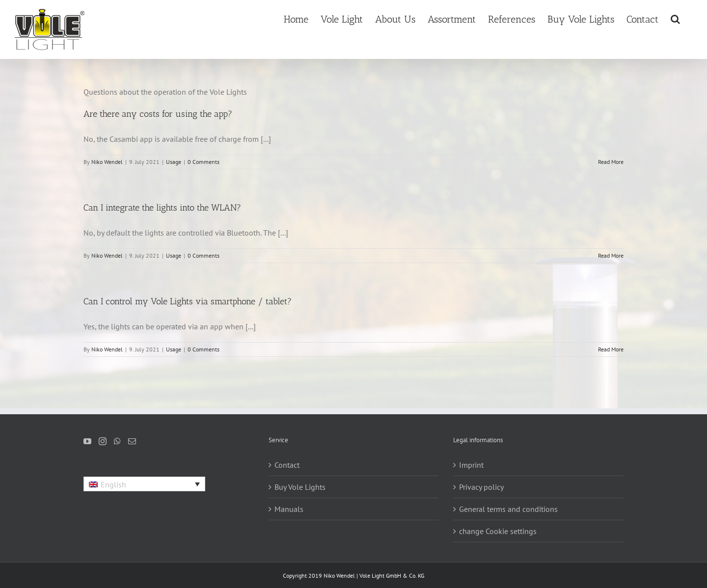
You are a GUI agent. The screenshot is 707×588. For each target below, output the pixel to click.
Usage (174, 162)
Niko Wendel (107, 162)
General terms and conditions (508, 509)
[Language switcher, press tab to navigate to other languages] (144, 484)
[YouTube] (87, 441)
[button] (675, 18)
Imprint (471, 465)
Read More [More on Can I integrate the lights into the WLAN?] (611, 255)
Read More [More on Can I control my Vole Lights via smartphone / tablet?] (611, 349)
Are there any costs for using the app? (158, 114)
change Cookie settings (498, 531)
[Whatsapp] (117, 441)
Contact (287, 465)
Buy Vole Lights (300, 487)
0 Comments (204, 162)
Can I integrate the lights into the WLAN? (162, 208)
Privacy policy (481, 487)
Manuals (289, 509)
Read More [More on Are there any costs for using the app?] (611, 162)
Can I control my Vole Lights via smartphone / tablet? (188, 301)
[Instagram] (103, 441)
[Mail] (132, 441)
